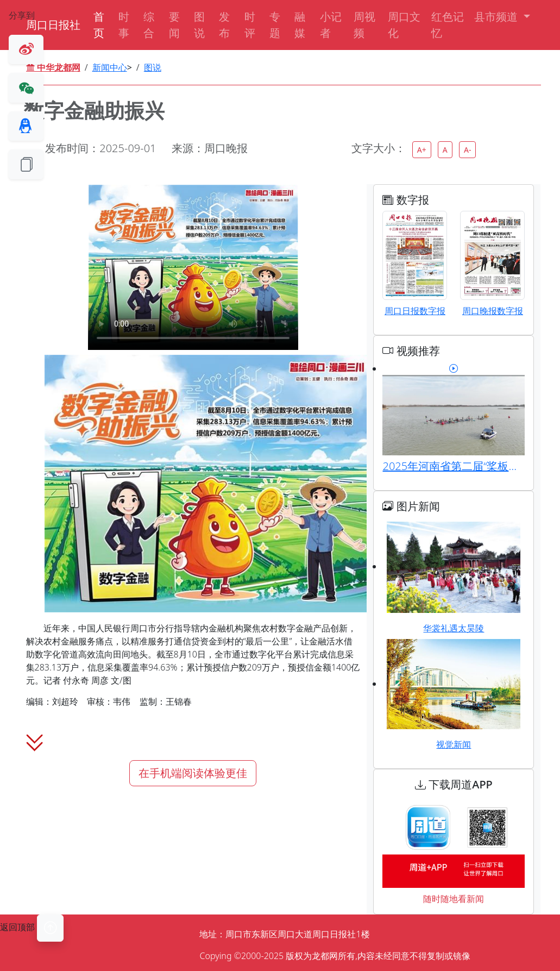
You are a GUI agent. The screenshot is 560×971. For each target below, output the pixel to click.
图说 (199, 25)
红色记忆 (448, 25)
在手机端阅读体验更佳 (193, 773)
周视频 (364, 25)
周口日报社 (53, 25)
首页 (99, 25)
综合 (149, 25)
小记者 (331, 25)
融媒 (300, 25)
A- (467, 150)
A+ (422, 150)
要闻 (174, 25)
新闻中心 (110, 67)
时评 (250, 25)
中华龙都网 (53, 67)
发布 (224, 25)
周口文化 (404, 25)
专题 (275, 25)
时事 (124, 25)
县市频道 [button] (497, 17)
